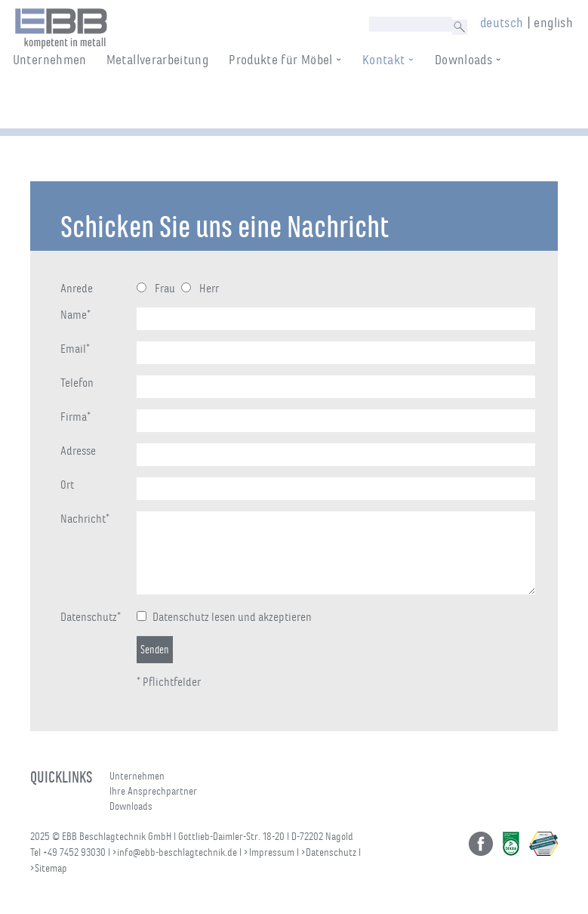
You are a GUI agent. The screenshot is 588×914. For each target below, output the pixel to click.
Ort (67, 485)
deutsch (502, 23)
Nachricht (85, 519)
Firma (75, 417)
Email (75, 349)
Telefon (77, 383)
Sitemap (51, 868)
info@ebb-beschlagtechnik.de (177, 852)
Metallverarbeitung (172, 102)
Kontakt (398, 102)
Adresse (78, 451)
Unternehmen (64, 102)
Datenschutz (91, 617)
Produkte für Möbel (295, 102)
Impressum (272, 852)
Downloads (478, 102)
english (553, 23)
